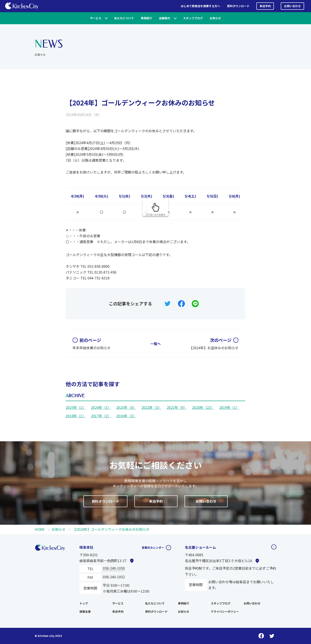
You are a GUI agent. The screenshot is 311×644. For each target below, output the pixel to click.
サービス (96, 18)
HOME (40, 529)
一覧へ (155, 344)
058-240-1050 (114, 568)
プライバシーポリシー (225, 611)
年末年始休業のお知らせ (92, 344)
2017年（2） (101, 416)
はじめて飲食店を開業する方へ (200, 6)
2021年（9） (177, 407)
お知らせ (215, 18)
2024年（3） (101, 407)
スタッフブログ (193, 18)
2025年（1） (76, 407)
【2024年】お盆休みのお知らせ (214, 344)
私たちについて (124, 18)
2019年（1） (229, 407)
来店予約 (265, 6)
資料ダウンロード (238, 6)
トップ (84, 603)
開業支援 (85, 611)
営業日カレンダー (150, 547)
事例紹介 (146, 18)
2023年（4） (126, 407)
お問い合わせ (292, 6)
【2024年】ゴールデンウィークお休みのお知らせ (140, 103)
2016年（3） (126, 416)
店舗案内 (165, 18)
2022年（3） (152, 407)
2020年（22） (203, 407)
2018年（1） (76, 416)
